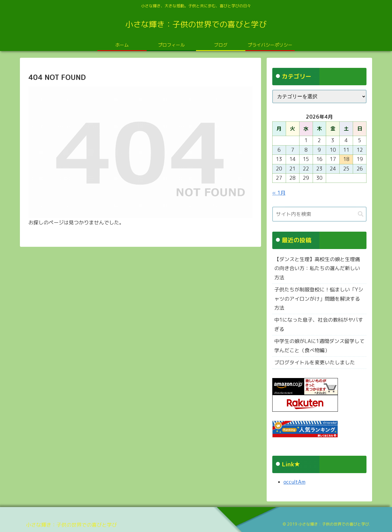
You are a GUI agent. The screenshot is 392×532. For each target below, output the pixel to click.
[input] (319, 214)
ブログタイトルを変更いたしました (315, 362)
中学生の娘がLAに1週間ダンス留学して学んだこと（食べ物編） (319, 346)
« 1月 (279, 193)
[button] (361, 214)
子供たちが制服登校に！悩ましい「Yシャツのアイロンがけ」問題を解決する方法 (319, 299)
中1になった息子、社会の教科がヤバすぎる (319, 324)
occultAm (294, 482)
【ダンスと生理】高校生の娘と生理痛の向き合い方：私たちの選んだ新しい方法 (317, 268)
